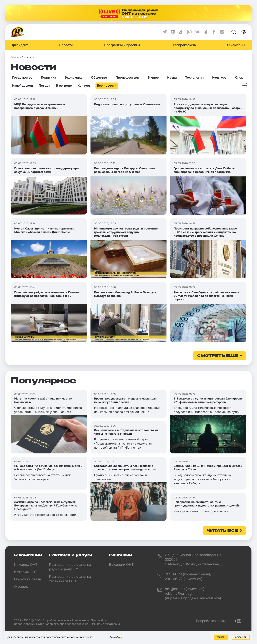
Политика (48, 78)
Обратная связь (27, 579)
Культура (219, 78)
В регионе (64, 86)
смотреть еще (217, 356)
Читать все (222, 531)
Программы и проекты (122, 45)
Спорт (240, 78)
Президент (19, 45)
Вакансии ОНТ (121, 565)
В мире (153, 78)
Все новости (107, 86)
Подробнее (116, 637)
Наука (172, 78)
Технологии (194, 78)
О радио (21, 587)
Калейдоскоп (23, 86)
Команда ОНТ (26, 565)
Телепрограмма (183, 45)
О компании (237, 45)
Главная (16, 57)
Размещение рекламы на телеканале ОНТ (70, 579)
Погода (44, 86)
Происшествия (127, 78)
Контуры (84, 86)
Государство (22, 78)
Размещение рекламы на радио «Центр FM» (70, 567)
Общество (99, 78)
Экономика (74, 78)
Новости (66, 45)
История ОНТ (26, 572)
